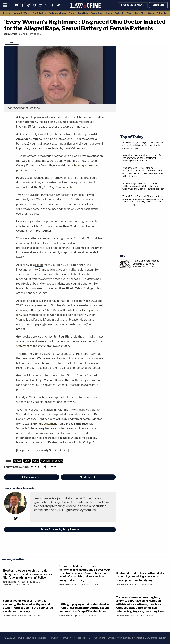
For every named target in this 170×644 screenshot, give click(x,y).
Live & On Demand (133, 5)
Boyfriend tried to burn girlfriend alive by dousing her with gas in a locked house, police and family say (141, 577)
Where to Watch (22, 13)
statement (23, 346)
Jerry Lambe (11, 34)
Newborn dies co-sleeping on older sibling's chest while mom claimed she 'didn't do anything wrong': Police (28, 574)
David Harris (66, 584)
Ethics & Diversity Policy (119, 638)
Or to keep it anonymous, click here (145, 265)
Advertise (42, 638)
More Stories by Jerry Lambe (60, 529)
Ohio (27, 461)
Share (12, 43)
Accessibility (80, 638)
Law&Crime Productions (91, 13)
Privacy (67, 638)
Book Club (140, 13)
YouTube (158, 5)
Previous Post (32, 477)
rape (35, 461)
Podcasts (119, 13)
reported (69, 187)
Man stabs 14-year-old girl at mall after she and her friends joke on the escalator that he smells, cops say (143, 145)
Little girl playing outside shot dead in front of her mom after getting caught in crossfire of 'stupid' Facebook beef (84, 608)
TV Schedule (39, 13)
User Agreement (97, 638)
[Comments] (5, 38)
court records (39, 148)
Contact (138, 638)
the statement (48, 424)
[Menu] (5, 5)
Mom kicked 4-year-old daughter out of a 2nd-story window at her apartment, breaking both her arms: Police (142, 158)
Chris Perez (122, 584)
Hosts (109, 13)
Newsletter (55, 638)
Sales (151, 13)
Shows (72, 13)
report (39, 265)
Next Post (88, 477)
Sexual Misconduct (52, 461)
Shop (130, 13)
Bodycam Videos (57, 13)
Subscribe (162, 13)
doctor (17, 461)
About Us (30, 638)
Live (7, 13)
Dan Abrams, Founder (155, 638)
